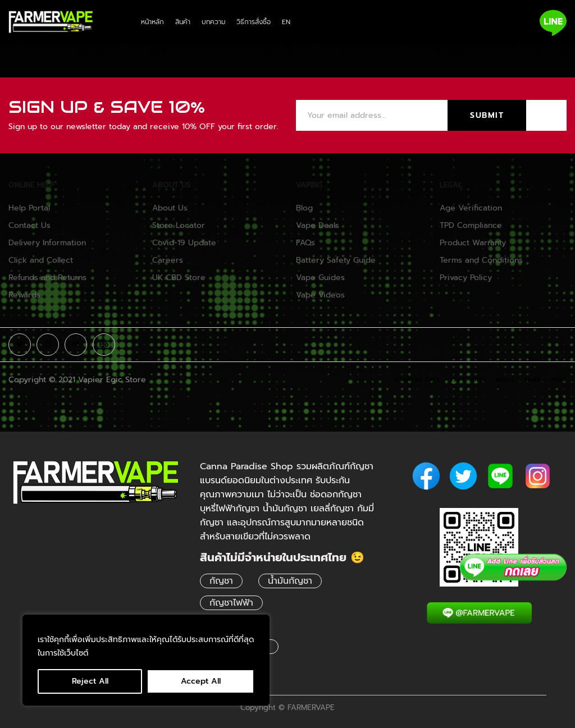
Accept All (201, 681)
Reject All (90, 681)
